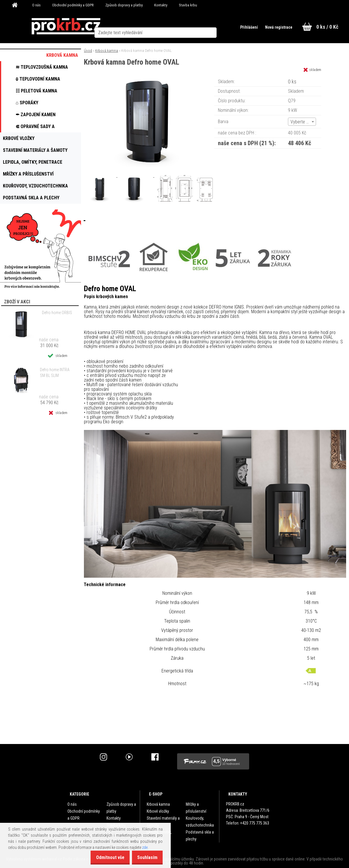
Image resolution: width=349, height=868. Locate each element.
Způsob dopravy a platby (124, 5)
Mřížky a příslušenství (196, 808)
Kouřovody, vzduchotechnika (200, 822)
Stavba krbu (188, 5)
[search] (225, 27)
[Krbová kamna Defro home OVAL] (148, 80)
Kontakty (161, 5)
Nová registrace (276, 27)
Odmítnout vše (104, 857)
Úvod (88, 51)
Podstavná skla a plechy (200, 836)
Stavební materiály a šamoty (163, 822)
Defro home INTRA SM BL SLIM (55, 373)
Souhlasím (145, 857)
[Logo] (66, 26)
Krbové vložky (158, 811)
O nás (36, 5)
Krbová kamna (107, 51)
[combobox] (302, 122)
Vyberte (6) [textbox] (301, 122)
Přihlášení (245, 27)
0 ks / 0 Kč (327, 27)
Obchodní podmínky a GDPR (73, 5)
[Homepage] (17, 5)
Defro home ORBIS (57, 313)
